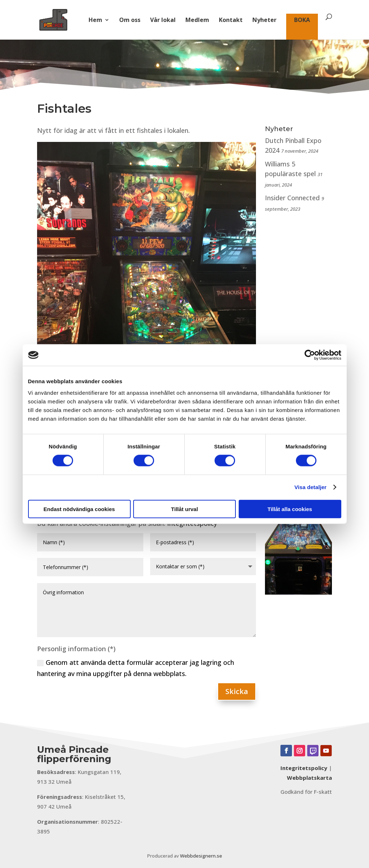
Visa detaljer (310, 487)
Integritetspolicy (304, 768)
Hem (95, 21)
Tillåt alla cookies (290, 509)
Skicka (237, 691)
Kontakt (231, 21)
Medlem (197, 21)
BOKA (302, 21)
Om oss (130, 21)
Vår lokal (163, 21)
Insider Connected (292, 198)
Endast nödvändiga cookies (79, 509)
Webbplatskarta (309, 778)
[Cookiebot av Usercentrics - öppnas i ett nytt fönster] (310, 355)
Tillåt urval (184, 509)
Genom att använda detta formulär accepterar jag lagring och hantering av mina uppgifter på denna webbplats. (136, 668)
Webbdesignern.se (201, 856)
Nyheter (264, 21)
